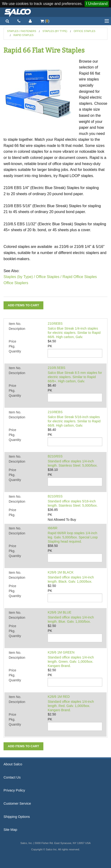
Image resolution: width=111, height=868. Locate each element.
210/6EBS (55, 323)
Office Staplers (16, 283)
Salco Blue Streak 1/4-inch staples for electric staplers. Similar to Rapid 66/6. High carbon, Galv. (74, 333)
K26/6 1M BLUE (59, 612)
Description (17, 329)
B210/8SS (55, 496)
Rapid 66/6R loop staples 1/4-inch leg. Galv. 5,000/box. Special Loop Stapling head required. (73, 537)
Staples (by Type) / (19, 277)
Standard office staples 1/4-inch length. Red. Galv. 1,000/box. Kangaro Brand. (71, 706)
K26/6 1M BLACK (61, 572)
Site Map (10, 830)
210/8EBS (55, 412)
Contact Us (12, 777)
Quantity (15, 351)
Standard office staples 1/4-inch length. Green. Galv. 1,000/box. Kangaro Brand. (71, 662)
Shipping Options (17, 817)
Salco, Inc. (18, 12)
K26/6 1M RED (59, 697)
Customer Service (17, 803)
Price (12, 341)
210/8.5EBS (56, 368)
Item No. (15, 324)
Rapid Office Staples (80, 277)
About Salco (13, 764)
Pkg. (12, 346)
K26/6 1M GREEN (61, 652)
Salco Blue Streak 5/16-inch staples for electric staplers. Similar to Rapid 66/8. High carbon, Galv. (74, 421)
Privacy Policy (14, 790)
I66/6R (52, 528)
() (45, 21)
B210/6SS (55, 456)
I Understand (97, 4)
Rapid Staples (23, 35)
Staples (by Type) (55, 31)
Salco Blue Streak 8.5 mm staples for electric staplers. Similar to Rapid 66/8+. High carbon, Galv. (75, 377)
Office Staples (85, 31)
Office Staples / (49, 277)
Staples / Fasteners (22, 31)
